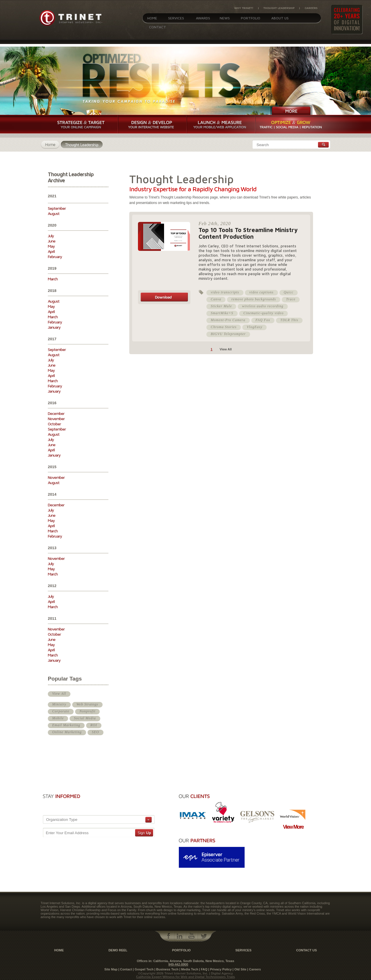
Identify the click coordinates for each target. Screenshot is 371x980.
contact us (307, 950)
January (54, 327)
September (57, 208)
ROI (94, 725)
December (56, 413)
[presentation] (122, 802)
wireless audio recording (263, 306)
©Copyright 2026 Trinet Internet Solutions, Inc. (173, 973)
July (51, 236)
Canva (216, 299)
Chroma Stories (224, 327)
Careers (311, 8)
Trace (291, 299)
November (56, 419)
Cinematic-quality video (264, 313)
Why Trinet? (244, 8)
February (55, 257)
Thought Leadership (279, 8)
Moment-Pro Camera (228, 320)
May (51, 246)
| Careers (254, 969)
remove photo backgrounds (254, 299)
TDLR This (289, 320)
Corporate (61, 711)
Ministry (59, 704)
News (225, 18)
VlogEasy (254, 327)
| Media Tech (189, 969)
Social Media (85, 718)
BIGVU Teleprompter (228, 334)
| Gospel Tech (143, 969)
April (51, 251)
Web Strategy (87, 704)
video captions (261, 292)
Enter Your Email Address (67, 833)
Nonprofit (87, 711)
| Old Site (239, 969)
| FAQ (203, 969)
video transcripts (225, 292)
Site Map (111, 969)
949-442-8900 (178, 964)
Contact (158, 27)
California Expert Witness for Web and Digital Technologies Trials (185, 977)
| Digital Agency (221, 973)
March (53, 279)
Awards (203, 18)
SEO (96, 732)
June (52, 241)
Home (152, 18)
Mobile (58, 718)
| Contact (125, 969)
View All (59, 694)
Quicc (289, 292)
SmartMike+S (222, 313)
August (54, 213)
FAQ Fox (263, 320)
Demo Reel (118, 950)
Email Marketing (66, 725)
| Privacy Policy (220, 969)
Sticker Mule (221, 306)
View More (293, 827)
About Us (280, 18)
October (54, 424)
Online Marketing (67, 732)
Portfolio (251, 18)
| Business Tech (167, 969)
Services (176, 18)
